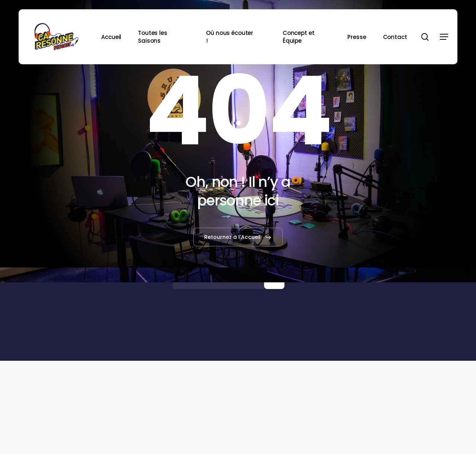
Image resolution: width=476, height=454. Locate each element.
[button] (444, 37)
